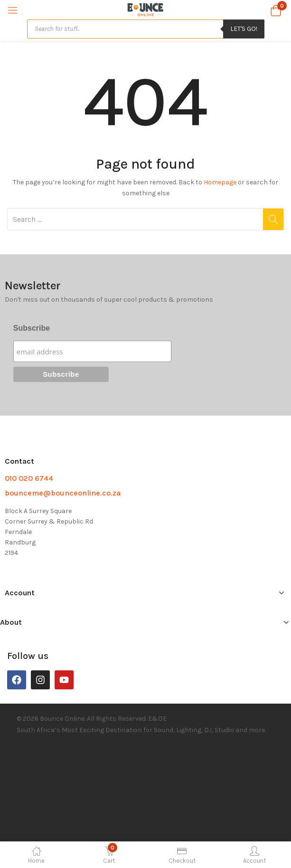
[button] (276, 10)
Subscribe (32, 328)
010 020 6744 (29, 478)
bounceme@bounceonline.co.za (63, 493)
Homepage (220, 182)
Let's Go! (244, 29)
